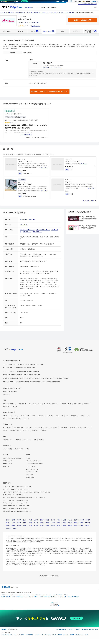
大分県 (81, 525)
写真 (63, 31)
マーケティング (82, 428)
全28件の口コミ (36, 26)
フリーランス (27, 440)
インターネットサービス (7, 635)
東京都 (76, 520)
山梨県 (25, 523)
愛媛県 (47, 525)
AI (89, 428)
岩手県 (19, 520)
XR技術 (5, 430)
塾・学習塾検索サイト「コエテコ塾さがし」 (14, 495)
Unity (28, 416)
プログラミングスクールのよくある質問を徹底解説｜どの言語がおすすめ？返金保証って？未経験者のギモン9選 (32, 382)
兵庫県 (76, 523)
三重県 (53, 523)
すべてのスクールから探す (10, 392)
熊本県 (76, 525)
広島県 (25, 525)
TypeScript (27, 418)
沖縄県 (15, 528)
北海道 (8, 520)
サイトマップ (29, 475)
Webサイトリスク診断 (46, 595)
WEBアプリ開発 (7, 428)
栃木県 (53, 520)
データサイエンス (14, 430)
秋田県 (30, 520)
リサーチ (54, 635)
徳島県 (36, 525)
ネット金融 (66, 635)
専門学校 (15, 406)
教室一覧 (21, 31)
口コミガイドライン (31, 466)
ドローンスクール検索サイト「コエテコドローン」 (16, 489)
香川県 (42, 525)
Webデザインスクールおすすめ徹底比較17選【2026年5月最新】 (20, 368)
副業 (35, 440)
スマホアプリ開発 (19, 428)
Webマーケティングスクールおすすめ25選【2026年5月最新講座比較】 (21, 371)
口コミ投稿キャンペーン (32, 469)
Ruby (17, 416)
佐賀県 (64, 525)
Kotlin (82, 416)
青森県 (13, 520)
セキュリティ (25, 430)
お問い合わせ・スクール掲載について (13, 458)
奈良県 (81, 523)
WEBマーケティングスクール (51, 404)
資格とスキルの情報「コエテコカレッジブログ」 (15, 503)
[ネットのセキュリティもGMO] (14, 1)
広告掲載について (8, 461)
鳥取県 (8, 525)
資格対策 (44, 430)
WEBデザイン (64, 428)
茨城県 (47, 520)
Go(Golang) (74, 416)
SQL (67, 416)
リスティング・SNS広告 (51, 428)
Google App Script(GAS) (14, 418)
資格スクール (27, 232)
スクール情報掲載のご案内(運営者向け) (88, 4)
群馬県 (59, 520)
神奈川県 (82, 520)
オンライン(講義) (7, 449)
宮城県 (25, 520)
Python (5, 416)
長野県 (30, 523)
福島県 (42, 520)
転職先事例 (77, 31)
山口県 (30, 525)
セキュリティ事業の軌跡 (73, 597)
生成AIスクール (37, 232)
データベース (39, 428)
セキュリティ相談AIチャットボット (60, 595)
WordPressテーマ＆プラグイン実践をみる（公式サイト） (48, 91)
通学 (28, 449)
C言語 (34, 416)
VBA (4, 418)
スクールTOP (7, 31)
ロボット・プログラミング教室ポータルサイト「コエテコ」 (18, 486)
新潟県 (88, 520)
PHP (22, 416)
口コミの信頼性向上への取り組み (35, 464)
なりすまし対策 (63, 597)
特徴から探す (6, 394)
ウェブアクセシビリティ (32, 472)
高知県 (53, 525)
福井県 (19, 523)
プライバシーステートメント (33, 461)
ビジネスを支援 (29, 635)
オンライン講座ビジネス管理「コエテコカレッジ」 (16, 500)
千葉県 (70, 520)
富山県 (8, 523)
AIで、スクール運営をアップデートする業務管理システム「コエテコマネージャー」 (24, 497)
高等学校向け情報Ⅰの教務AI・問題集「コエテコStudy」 (17, 506)
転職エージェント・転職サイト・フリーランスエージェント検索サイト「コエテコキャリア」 (27, 492)
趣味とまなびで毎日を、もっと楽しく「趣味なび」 (16, 508)
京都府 (64, 523)
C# (62, 416)
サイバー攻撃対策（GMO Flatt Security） (49, 597)
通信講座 (86, 404)
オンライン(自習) (19, 449)
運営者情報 (6, 466)
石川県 (13, 523)
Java (11, 416)
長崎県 (70, 525)
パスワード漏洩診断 (35, 595)
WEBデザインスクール (43, 230)
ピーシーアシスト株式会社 (32, 23)
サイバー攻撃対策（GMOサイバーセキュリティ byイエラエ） (25, 597)
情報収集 (60, 635)
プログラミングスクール (27, 230)
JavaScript (41, 416)
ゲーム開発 (29, 428)
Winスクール (24, 225)
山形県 (36, 520)
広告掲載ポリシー (31, 477)
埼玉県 (64, 520)
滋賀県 (59, 523)
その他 (87, 635)
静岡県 (42, 523)
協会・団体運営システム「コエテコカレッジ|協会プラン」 (18, 511)
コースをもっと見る (89, 201)
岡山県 (19, 525)
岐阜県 (36, 523)
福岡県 (59, 525)
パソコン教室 (78, 404)
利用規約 (28, 458)
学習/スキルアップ (8, 440)
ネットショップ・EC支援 (19, 635)
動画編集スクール (66, 404)
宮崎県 (87, 525)
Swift (57, 416)
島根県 (13, 525)
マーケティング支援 (46, 635)
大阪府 (70, 523)
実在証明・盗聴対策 (6, 597)
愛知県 (47, 523)
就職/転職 (18, 440)
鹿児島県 (8, 528)
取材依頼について (8, 464)
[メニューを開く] (95, 8)
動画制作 (73, 428)
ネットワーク (35, 430)
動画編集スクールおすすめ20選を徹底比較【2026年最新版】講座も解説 (21, 375)
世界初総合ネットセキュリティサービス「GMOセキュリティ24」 (15, 595)
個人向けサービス (80, 635)
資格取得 (41, 440)
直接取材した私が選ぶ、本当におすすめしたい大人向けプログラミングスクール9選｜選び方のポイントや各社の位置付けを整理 (36, 378)
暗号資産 (72, 635)
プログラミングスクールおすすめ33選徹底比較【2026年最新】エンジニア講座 (23, 364)
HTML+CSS (50, 416)
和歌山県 (87, 523)
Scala (88, 416)
